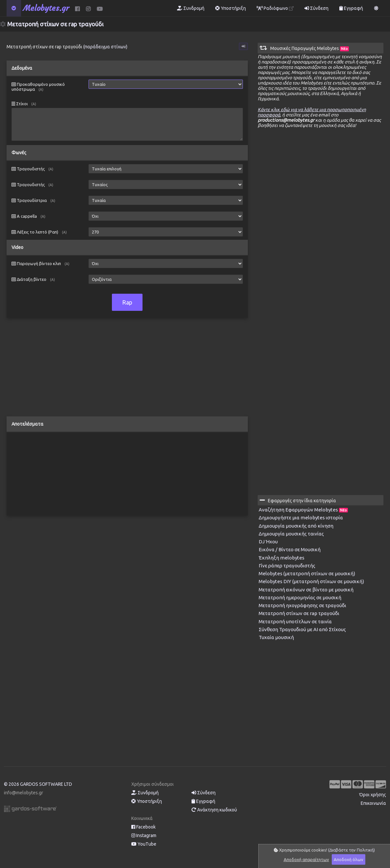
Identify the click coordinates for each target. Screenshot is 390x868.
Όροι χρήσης (373, 795)
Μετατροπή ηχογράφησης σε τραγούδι (302, 605)
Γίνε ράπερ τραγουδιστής (287, 566)
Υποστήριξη (231, 8)
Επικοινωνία (373, 803)
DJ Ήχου (268, 542)
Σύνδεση (316, 8)
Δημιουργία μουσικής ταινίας (291, 534)
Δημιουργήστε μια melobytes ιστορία (301, 518)
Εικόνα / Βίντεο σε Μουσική (290, 549)
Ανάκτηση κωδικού (214, 810)
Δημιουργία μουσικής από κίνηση (296, 526)
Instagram (144, 835)
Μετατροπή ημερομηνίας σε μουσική (300, 597)
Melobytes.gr (46, 8)
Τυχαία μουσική (276, 637)
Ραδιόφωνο (275, 8)
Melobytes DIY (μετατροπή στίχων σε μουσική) (311, 581)
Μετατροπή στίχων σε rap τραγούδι (299, 613)
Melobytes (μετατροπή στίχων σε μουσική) (307, 573)
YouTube (144, 844)
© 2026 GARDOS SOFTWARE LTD (38, 784)
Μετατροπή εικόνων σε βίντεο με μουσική (306, 590)
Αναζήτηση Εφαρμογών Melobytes (303, 510)
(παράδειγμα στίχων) (105, 47)
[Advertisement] (127, 370)
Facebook (143, 827)
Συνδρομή (191, 8)
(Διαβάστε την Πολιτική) (351, 850)
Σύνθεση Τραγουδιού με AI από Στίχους (302, 629)
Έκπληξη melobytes (282, 558)
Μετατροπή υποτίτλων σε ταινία (295, 621)
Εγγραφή (351, 8)
